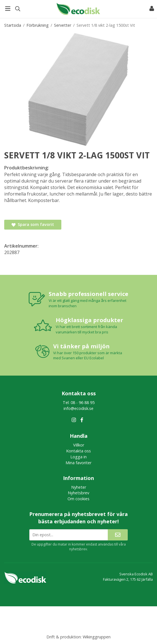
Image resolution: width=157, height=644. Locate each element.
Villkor (79, 445)
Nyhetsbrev (78, 493)
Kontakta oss (78, 451)
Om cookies (78, 499)
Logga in (78, 457)
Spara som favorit (33, 224)
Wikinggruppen (97, 637)
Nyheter (79, 487)
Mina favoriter (78, 463)
